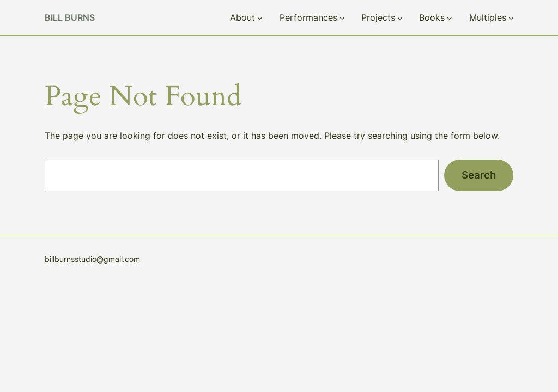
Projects (378, 17)
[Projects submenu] (400, 18)
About (242, 17)
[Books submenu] (450, 18)
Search (479, 175)
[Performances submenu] (342, 18)
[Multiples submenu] (511, 18)
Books (432, 17)
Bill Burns (70, 17)
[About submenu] (260, 18)
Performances (308, 17)
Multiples (488, 17)
